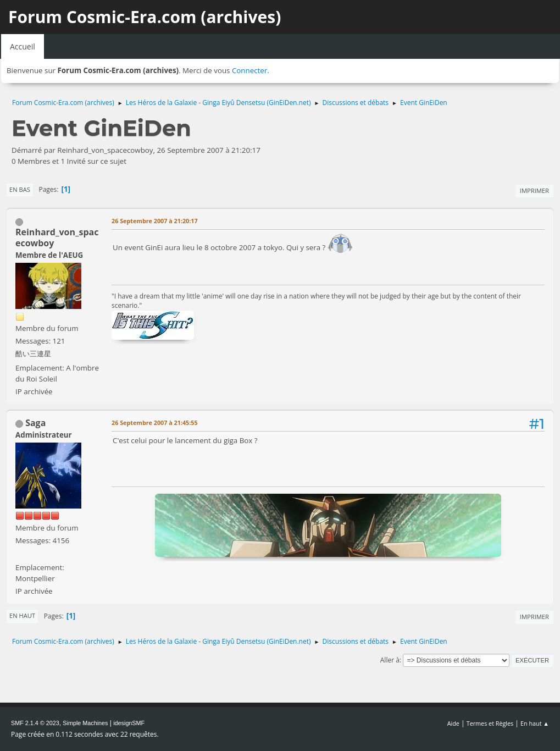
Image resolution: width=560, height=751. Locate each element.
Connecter (249, 70)
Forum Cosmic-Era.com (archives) (145, 17)
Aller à (390, 660)
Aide (453, 723)
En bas (20, 189)
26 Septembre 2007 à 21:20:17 (155, 221)
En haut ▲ (535, 723)
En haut (22, 615)
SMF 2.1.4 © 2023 (35, 723)
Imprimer (534, 190)
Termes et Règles (490, 723)
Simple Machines (85, 723)
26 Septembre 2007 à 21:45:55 (155, 423)
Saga (35, 423)
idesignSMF (129, 723)
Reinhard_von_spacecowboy (57, 238)
